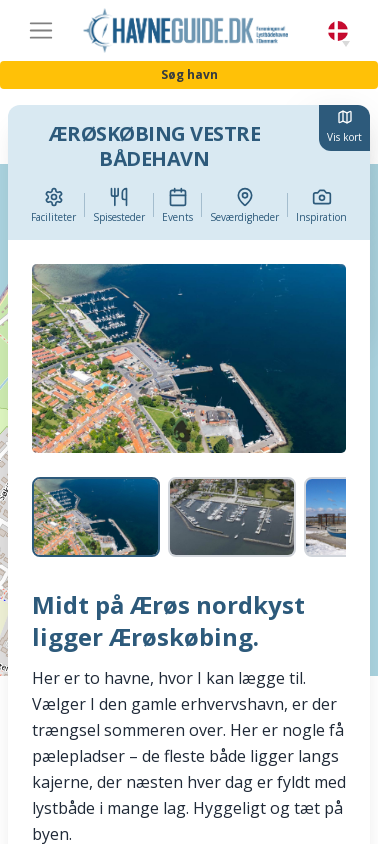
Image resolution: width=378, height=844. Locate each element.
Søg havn (189, 74)
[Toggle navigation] (41, 31)
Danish (338, 31)
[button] (346, 44)
